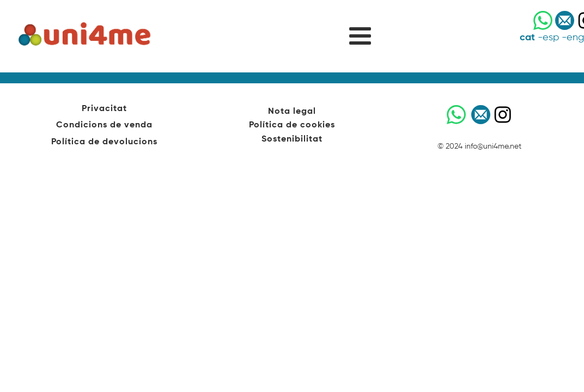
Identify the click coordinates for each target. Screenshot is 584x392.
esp (551, 38)
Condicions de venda (104, 125)
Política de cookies (292, 125)
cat (527, 38)
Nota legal (292, 112)
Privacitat (104, 109)
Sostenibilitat (292, 139)
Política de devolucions (104, 142)
